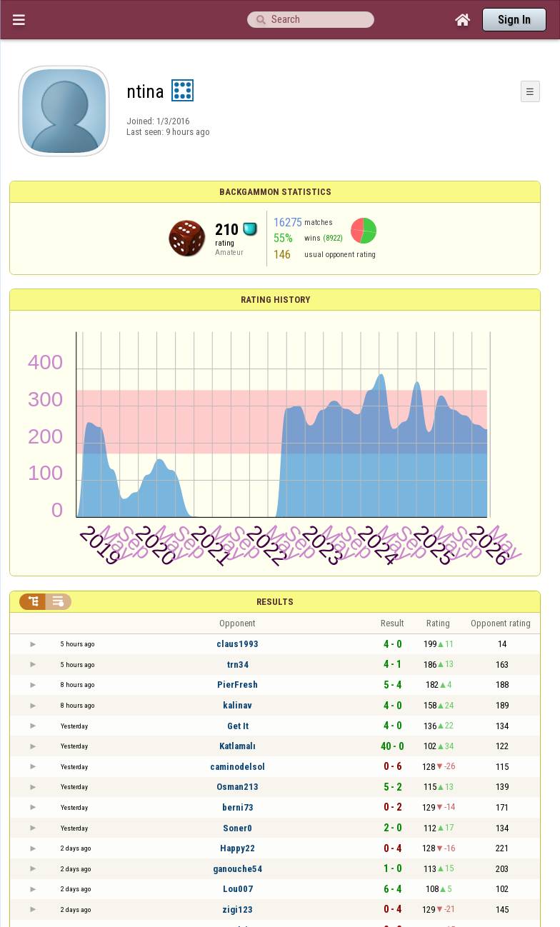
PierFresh (237, 685)
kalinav (237, 705)
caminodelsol (237, 767)
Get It (238, 726)
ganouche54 (237, 869)
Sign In (514, 20)
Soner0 (237, 828)
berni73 (238, 807)
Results (275, 602)
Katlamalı (237, 746)
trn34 (238, 665)
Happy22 (237, 848)
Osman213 (237, 787)
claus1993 (237, 644)
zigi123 (237, 910)
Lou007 (238, 889)
